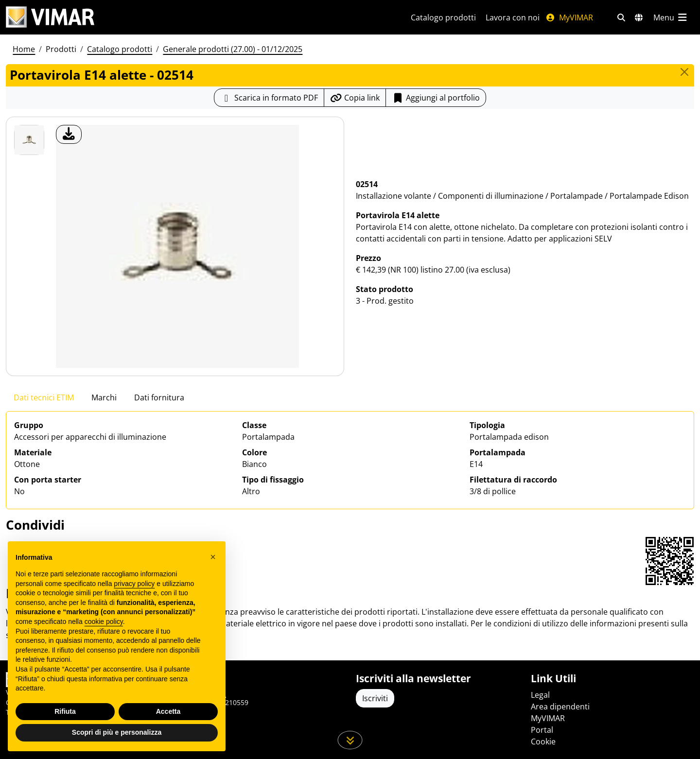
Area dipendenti (560, 707)
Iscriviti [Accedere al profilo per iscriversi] (375, 698)
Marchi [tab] (104, 397)
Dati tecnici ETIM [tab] (44, 397)
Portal (542, 730)
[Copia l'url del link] (355, 98)
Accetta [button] (168, 711)
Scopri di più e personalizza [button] (117, 732)
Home (24, 49)
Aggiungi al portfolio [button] (436, 98)
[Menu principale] (671, 17)
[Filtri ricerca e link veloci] (621, 17)
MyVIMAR (569, 17)
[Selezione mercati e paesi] (639, 17)
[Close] (684, 72)
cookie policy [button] (104, 621)
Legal (540, 695)
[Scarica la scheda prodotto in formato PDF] (269, 98)
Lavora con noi (513, 17)
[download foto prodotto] (69, 134)
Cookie (543, 742)
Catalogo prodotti (443, 17)
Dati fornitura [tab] (159, 397)
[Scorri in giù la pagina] (350, 740)
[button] (213, 557)
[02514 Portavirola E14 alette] (29, 140)
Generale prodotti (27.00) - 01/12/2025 (233, 49)
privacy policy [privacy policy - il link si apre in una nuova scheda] (134, 584)
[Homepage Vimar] (50, 17)
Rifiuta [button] (65, 711)
